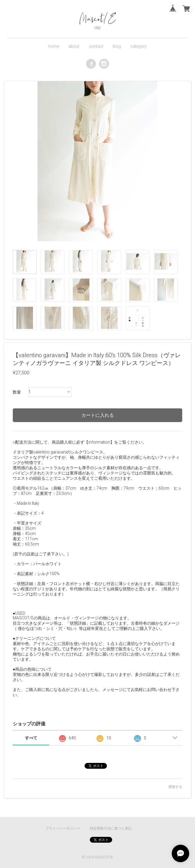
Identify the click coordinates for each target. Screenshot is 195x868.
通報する (175, 787)
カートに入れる (98, 415)
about (74, 46)
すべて (31, 738)
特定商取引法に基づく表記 (111, 828)
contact (96, 46)
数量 (17, 392)
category (139, 46)
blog (117, 46)
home (54, 46)
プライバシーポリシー (63, 828)
